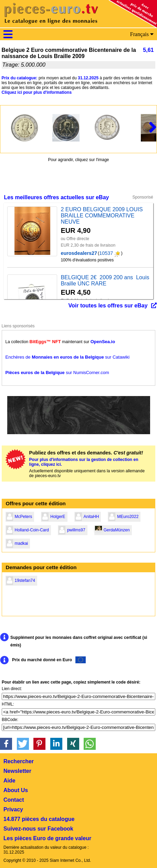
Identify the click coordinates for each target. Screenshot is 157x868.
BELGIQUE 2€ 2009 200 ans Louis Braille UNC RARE (105, 280)
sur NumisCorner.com (57, 373)
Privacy (13, 809)
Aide (9, 781)
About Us (16, 790)
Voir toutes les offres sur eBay (108, 306)
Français (142, 34)
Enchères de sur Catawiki (68, 357)
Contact (14, 800)
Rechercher (19, 761)
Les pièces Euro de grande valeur (47, 838)
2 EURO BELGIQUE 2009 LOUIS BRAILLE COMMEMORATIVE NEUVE (102, 216)
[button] (6, 744)
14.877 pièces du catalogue (39, 819)
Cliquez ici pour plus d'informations (37, 92)
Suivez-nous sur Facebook (38, 829)
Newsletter (17, 771)
